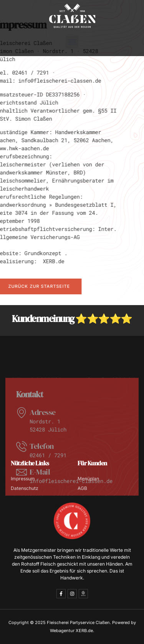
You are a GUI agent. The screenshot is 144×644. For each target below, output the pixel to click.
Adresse (43, 432)
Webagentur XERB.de (71, 631)
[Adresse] (22, 432)
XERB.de (45, 261)
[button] (72, 42)
